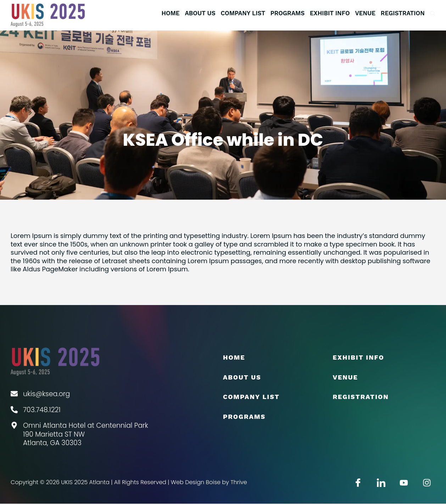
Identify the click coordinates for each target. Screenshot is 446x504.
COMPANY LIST (243, 13)
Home (170, 13)
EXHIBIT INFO (330, 13)
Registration (403, 13)
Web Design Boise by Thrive (209, 483)
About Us (200, 13)
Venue (366, 13)
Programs (288, 13)
